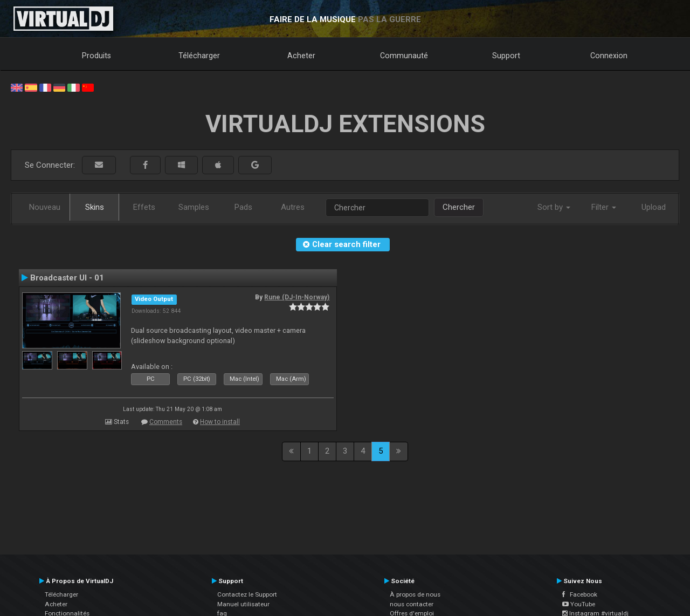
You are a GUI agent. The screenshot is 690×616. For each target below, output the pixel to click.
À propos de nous (415, 594)
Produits (96, 56)
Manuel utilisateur (243, 604)
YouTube (579, 604)
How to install (220, 422)
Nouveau (45, 207)
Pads (243, 207)
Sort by (554, 207)
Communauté (404, 56)
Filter (604, 207)
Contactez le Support (247, 594)
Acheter (301, 56)
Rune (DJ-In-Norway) (297, 297)
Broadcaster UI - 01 (67, 278)
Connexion (609, 56)
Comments (166, 422)
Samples (194, 207)
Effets (144, 207)
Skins (95, 207)
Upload (654, 207)
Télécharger (199, 56)
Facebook (580, 594)
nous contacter (412, 604)
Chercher (459, 207)
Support (506, 56)
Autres (293, 207)
